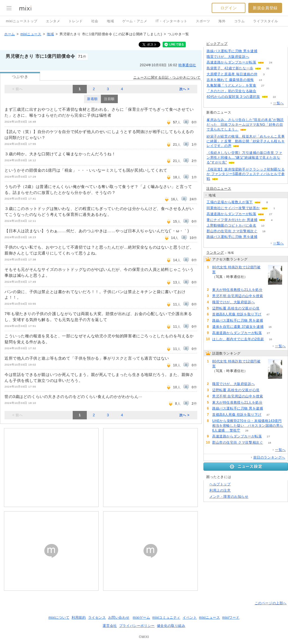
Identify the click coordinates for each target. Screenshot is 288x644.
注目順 (109, 99)
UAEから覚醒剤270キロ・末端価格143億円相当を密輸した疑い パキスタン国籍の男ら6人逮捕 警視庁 (248, 426)
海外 (222, 21)
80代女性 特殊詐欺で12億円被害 (236, 270)
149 (263, 91)
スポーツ (203, 21)
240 (254, 277)
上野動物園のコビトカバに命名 (231, 225)
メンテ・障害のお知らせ (229, 497)
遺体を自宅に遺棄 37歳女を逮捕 (238, 327)
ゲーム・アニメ (135, 21)
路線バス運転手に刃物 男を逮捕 (232, 51)
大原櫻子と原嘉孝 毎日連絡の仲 (232, 74)
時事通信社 (187, 65)
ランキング (215, 253)
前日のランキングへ (269, 457)
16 (270, 327)
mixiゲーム (141, 618)
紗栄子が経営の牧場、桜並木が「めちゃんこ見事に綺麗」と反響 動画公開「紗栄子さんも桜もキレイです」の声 (246, 141)
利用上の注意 (220, 490)
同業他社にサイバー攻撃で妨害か (233, 208)
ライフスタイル (265, 21)
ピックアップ (217, 44)
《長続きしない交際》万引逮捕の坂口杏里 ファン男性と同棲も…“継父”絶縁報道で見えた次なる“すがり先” (244, 158)
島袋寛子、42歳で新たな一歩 (230, 68)
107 (269, 290)
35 (268, 68)
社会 (95, 21)
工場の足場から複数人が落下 (230, 202)
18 (264, 231)
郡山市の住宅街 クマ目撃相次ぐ (232, 231)
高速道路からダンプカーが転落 (231, 62)
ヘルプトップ (220, 484)
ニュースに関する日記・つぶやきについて (167, 78)
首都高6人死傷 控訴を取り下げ (237, 314)
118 (270, 296)
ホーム (10, 34)
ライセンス (97, 618)
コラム (240, 21)
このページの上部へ (271, 603)
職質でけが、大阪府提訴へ (228, 57)
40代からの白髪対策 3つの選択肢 (233, 97)
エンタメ (53, 21)
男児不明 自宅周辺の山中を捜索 (238, 296)
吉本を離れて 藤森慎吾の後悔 (230, 80)
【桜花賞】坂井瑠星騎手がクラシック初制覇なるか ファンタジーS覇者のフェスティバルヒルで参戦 (246, 174)
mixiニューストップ (22, 21)
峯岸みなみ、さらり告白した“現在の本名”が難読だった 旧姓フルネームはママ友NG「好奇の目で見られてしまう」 (245, 125)
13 (260, 80)
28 (247, 431)
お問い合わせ (119, 618)
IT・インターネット (171, 21)
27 (263, 86)
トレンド (76, 21)
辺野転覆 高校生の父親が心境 (236, 308)
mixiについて (59, 618)
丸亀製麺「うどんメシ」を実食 (231, 85)
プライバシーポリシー (137, 626)
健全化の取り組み (171, 626)
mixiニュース (31, 34)
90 (264, 51)
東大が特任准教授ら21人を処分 (237, 290)
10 (263, 226)
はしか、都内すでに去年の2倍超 (238, 339)
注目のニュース (219, 189)
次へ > (184, 89)
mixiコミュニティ (166, 618)
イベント (190, 618)
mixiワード (231, 618)
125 (256, 57)
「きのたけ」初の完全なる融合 (231, 91)
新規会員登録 (265, 8)
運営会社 (110, 626)
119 (266, 308)
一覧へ (278, 103)
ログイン (229, 8)
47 (268, 314)
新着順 (92, 99)
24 (271, 62)
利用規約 (79, 618)
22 (274, 97)
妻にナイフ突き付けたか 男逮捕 (232, 220)
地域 (110, 21)
